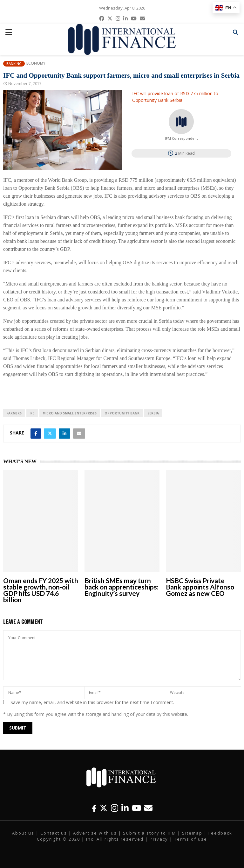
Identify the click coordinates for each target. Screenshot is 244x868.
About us (23, 833)
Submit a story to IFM (149, 833)
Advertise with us (95, 833)
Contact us (54, 833)
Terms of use (191, 839)
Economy (36, 63)
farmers (14, 413)
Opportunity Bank (122, 413)
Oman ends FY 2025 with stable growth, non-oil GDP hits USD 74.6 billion (41, 590)
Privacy (159, 839)
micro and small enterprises (70, 413)
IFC (32, 413)
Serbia (153, 413)
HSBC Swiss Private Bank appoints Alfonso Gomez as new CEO (200, 587)
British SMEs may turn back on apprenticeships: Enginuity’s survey (122, 587)
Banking (14, 64)
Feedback (220, 833)
